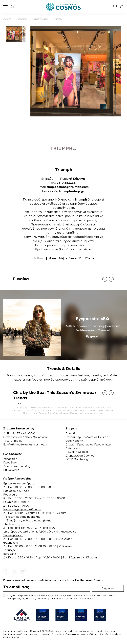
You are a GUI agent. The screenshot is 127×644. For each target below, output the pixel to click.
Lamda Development (107, 631)
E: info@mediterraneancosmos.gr (25, 444)
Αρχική (7, 19)
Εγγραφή (92, 336)
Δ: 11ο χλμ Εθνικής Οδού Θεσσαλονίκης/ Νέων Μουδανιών (25, 435)
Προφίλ (70, 433)
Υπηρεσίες (10, 459)
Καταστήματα (40, 19)
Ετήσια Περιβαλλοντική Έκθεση (87, 437)
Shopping (21, 19)
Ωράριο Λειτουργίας (17, 466)
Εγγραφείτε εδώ (92, 319)
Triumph (57, 19)
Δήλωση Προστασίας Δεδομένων (74, 598)
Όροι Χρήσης (74, 441)
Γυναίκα (21, 279)
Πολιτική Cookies (77, 452)
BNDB (15, 637)
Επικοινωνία (11, 470)
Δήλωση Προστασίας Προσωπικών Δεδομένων (88, 446)
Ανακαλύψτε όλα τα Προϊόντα (71, 258)
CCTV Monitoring (77, 459)
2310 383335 (66, 183)
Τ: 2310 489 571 (13, 441)
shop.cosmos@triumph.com (68, 187)
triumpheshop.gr (72, 191)
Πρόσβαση (10, 462)
